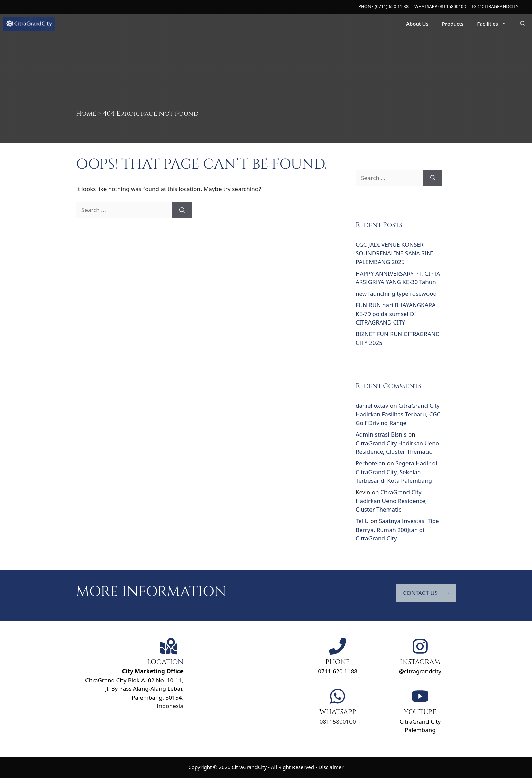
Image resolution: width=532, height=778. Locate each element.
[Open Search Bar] (523, 24)
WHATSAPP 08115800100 (440, 6)
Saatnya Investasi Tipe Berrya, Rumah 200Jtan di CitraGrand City (397, 530)
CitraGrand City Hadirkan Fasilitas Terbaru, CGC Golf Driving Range (398, 414)
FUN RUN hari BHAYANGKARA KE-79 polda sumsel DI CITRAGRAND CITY (396, 314)
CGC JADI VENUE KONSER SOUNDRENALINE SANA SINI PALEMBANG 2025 (394, 253)
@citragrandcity (420, 671)
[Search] (182, 210)
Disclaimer (331, 767)
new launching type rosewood (396, 293)
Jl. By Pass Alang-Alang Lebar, (144, 689)
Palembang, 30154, (158, 697)
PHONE (338, 662)
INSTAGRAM (420, 662)
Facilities (495, 24)
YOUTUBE (420, 712)
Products (453, 24)
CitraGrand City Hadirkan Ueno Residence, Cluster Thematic (391, 501)
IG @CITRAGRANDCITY (495, 6)
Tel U (362, 521)
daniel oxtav (372, 405)
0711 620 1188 (338, 671)
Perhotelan (370, 463)
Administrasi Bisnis (381, 434)
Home (86, 114)
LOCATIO (162, 662)
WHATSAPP (338, 712)
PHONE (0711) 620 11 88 (383, 6)
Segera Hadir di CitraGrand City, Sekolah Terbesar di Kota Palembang (396, 472)
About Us (417, 24)
